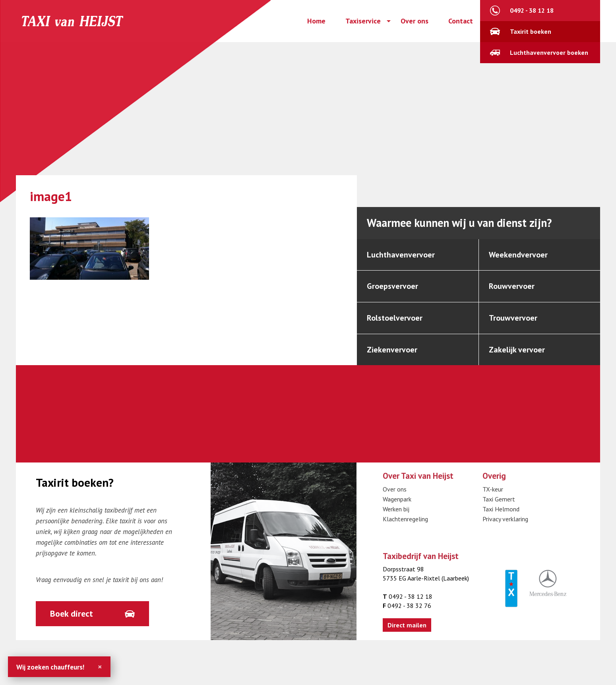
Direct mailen (407, 625)
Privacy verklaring (505, 519)
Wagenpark (397, 499)
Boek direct (72, 613)
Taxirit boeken (531, 31)
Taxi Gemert (499, 499)
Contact (461, 21)
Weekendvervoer (518, 255)
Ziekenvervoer (392, 350)
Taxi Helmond (501, 509)
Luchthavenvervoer (401, 255)
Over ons (415, 21)
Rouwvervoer (512, 286)
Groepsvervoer (392, 286)
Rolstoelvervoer (395, 318)
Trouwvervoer (513, 318)
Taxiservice (363, 21)
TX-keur (493, 489)
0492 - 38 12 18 (532, 10)
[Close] (100, 667)
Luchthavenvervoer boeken (549, 52)
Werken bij (396, 509)
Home (316, 21)
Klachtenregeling (405, 519)
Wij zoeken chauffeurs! (50, 667)
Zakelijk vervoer (517, 350)
